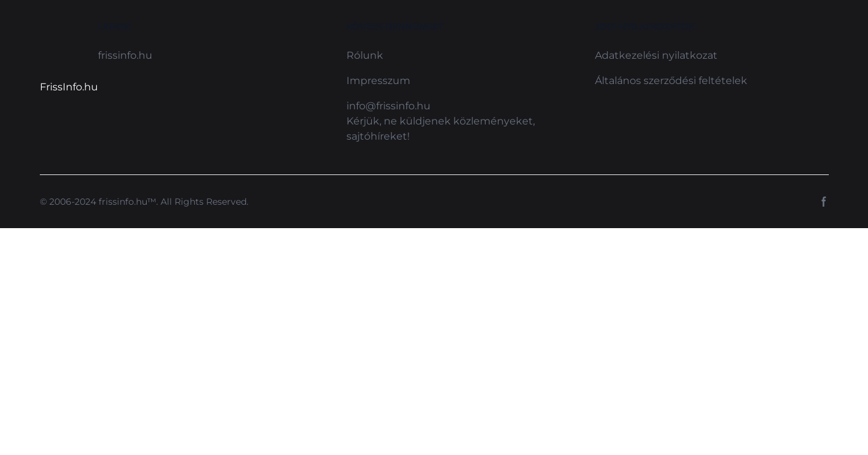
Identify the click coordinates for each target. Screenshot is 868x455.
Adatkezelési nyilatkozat (656, 55)
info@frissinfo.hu (388, 106)
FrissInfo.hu (69, 87)
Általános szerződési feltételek (671, 81)
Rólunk (365, 55)
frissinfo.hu (125, 55)
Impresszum (378, 81)
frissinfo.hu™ (127, 202)
